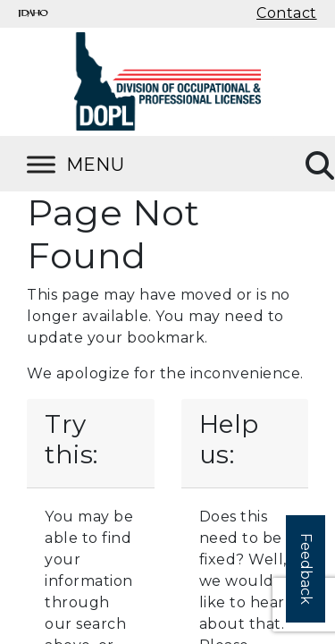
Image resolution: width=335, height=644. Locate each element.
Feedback (306, 569)
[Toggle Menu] (98, 164)
